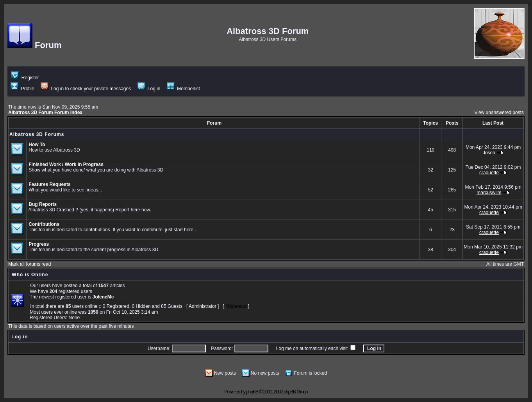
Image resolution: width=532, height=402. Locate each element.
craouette (489, 173)
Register (25, 78)
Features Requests (49, 184)
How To (37, 145)
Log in (149, 89)
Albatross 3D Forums (37, 134)
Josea (489, 153)
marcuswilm (489, 193)
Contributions (44, 224)
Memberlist (183, 89)
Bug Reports (43, 204)
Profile (22, 89)
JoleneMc (103, 297)
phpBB (252, 392)
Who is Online (30, 275)
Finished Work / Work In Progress (66, 164)
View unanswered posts (499, 113)
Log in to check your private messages (86, 89)
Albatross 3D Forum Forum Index (45, 113)
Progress (39, 244)
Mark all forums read (29, 264)
